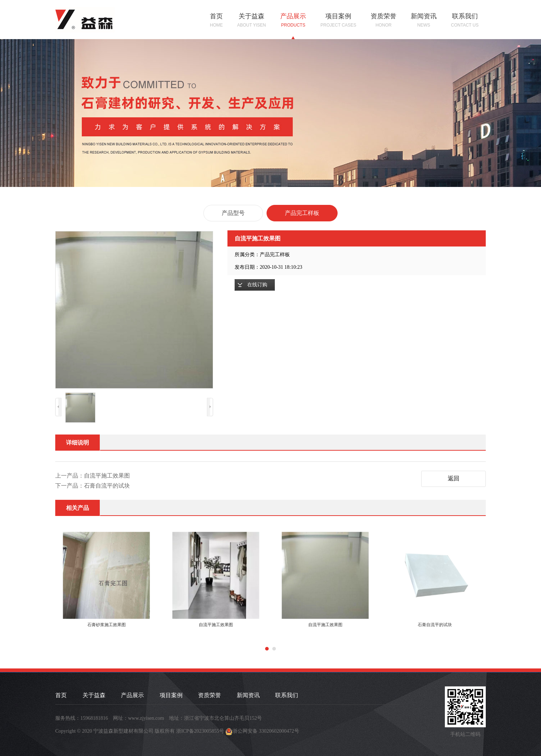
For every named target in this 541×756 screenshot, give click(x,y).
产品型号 (233, 213)
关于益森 (251, 21)
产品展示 (293, 21)
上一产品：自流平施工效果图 (93, 476)
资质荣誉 (384, 21)
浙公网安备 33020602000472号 (266, 731)
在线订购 (257, 285)
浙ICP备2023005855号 (200, 731)
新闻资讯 (424, 21)
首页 (216, 21)
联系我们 (465, 21)
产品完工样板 (302, 213)
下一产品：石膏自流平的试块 (93, 486)
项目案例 (338, 21)
